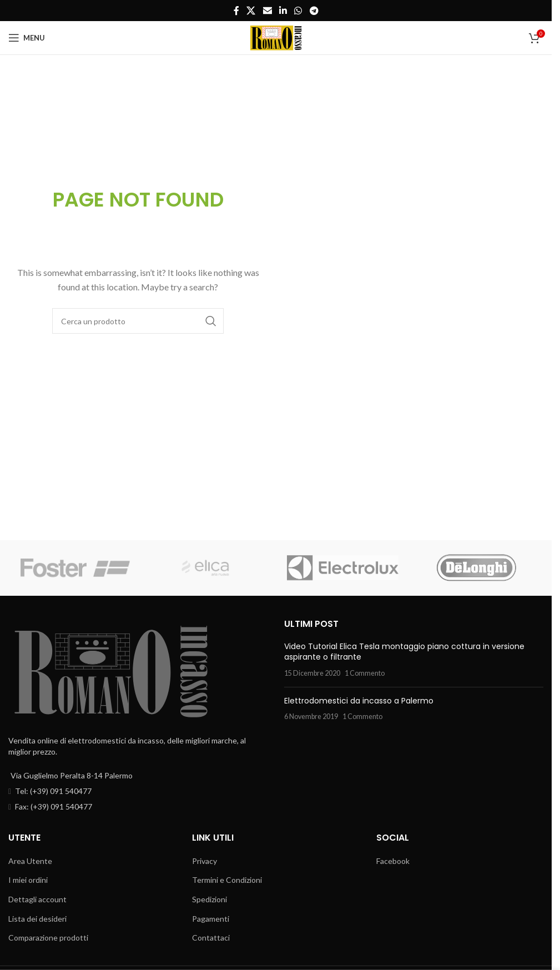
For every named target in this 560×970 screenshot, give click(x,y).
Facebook (393, 861)
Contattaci (211, 938)
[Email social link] (267, 11)
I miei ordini (28, 880)
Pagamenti (211, 919)
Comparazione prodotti (48, 938)
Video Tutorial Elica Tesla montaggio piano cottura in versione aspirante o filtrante (404, 652)
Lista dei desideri (37, 919)
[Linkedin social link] (283, 11)
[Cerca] (138, 321)
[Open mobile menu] (27, 38)
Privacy (205, 861)
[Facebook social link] (236, 11)
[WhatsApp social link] (298, 11)
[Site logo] (276, 37)
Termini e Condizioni (227, 880)
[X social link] (251, 11)
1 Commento (365, 673)
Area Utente (30, 861)
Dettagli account (37, 899)
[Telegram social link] (314, 11)
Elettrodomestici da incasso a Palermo (359, 701)
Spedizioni (210, 899)
